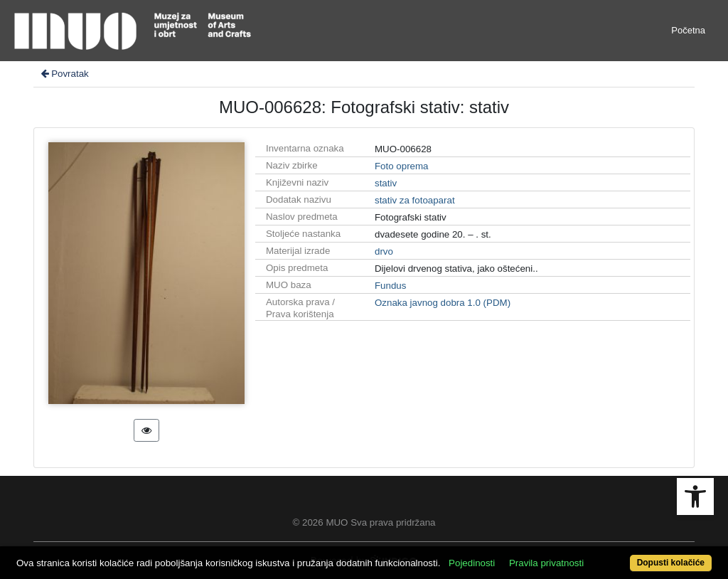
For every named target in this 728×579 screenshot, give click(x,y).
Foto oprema (402, 166)
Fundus (390, 286)
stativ (386, 183)
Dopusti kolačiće (671, 563)
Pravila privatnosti (546, 563)
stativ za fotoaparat (415, 200)
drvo (384, 251)
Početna (688, 30)
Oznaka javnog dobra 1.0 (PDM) (443, 303)
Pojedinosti (472, 563)
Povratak (64, 74)
